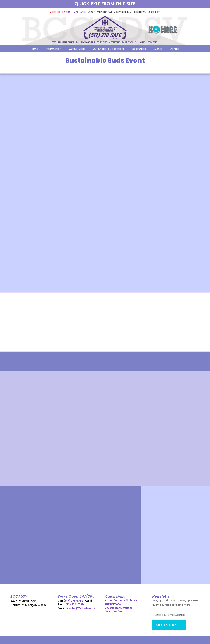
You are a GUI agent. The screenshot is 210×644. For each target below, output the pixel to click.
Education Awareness (119, 607)
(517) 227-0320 (74, 604)
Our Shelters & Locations (109, 49)
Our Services (77, 49)
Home (34, 49)
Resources (139, 49)
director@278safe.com (80, 607)
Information (54, 49)
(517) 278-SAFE (77, 12)
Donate (175, 49)
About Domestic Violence (121, 600)
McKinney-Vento (116, 611)
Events (158, 49)
